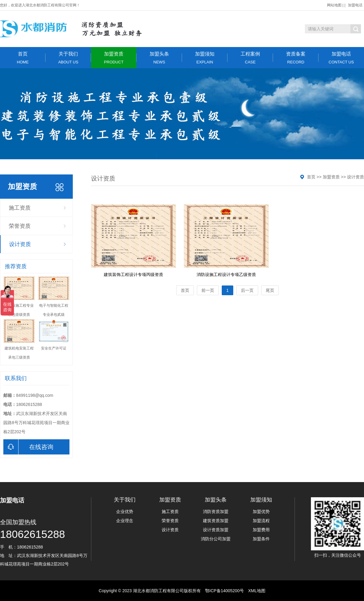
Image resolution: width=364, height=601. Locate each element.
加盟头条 (159, 58)
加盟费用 (261, 530)
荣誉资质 (20, 226)
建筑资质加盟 (216, 521)
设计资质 (20, 244)
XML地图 (257, 591)
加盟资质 (114, 58)
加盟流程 (261, 521)
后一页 (247, 290)
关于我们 (68, 58)
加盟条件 (261, 539)
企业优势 (125, 512)
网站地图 (334, 5)
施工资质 (20, 208)
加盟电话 (355, 5)
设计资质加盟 (216, 530)
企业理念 (125, 521)
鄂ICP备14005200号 (224, 591)
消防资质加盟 (216, 512)
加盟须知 (205, 58)
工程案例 (250, 58)
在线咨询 (28, 447)
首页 (23, 58)
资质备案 (296, 58)
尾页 (270, 290)
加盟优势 (261, 512)
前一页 (208, 290)
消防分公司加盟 (216, 539)
